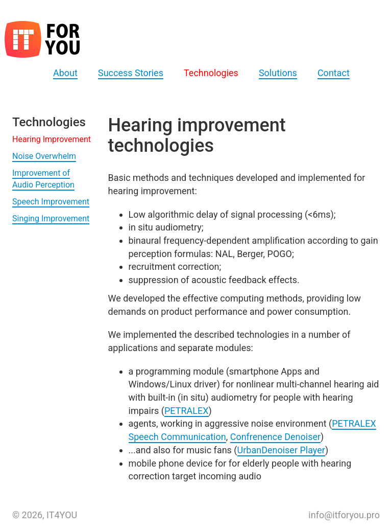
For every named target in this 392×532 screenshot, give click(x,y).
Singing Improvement (51, 218)
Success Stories (131, 73)
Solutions (278, 73)
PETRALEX (187, 411)
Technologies (211, 73)
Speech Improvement (51, 202)
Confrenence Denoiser (275, 437)
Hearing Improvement (52, 139)
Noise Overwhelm (44, 156)
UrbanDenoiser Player (281, 450)
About (65, 73)
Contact (334, 73)
